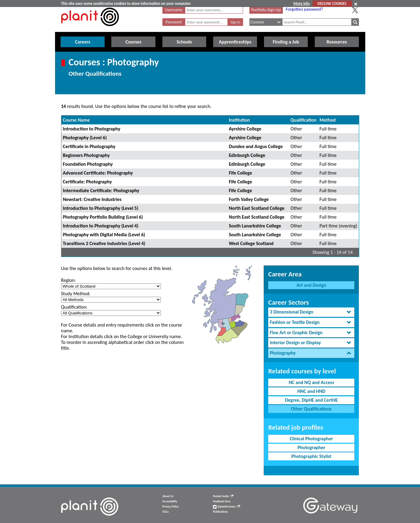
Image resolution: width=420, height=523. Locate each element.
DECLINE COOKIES (332, 3)
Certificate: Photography (87, 182)
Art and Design (311, 285)
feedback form (222, 501)
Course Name (76, 120)
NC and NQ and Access (311, 382)
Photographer (311, 447)
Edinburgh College (247, 155)
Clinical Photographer (311, 439)
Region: (69, 280)
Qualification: (74, 307)
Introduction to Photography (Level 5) (101, 208)
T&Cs (165, 512)
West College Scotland (251, 243)
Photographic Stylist (311, 456)
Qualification (303, 120)
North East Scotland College (257, 208)
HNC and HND (311, 391)
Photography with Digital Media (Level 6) (104, 235)
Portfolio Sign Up (266, 10)
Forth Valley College (249, 199)
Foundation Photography (88, 164)
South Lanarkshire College (255, 226)
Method (327, 120)
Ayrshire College (245, 129)
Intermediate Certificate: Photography (101, 190)
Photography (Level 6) (85, 138)
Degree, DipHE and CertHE (311, 400)
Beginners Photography (86, 155)
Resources (337, 42)
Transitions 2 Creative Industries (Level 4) (104, 243)
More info (302, 3)
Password (174, 22)
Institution (240, 120)
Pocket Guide (223, 496)
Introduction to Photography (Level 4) (101, 226)
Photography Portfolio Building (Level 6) (103, 217)
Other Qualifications (311, 409)
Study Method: (76, 294)
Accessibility (170, 501)
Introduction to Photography (92, 129)
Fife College (241, 173)
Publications (220, 512)
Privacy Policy (171, 507)
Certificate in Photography (89, 146)
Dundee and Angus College (256, 146)
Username (174, 10)
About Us (168, 496)
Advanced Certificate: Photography (98, 173)
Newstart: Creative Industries (92, 199)
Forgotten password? (304, 9)
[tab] (311, 312)
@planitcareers (227, 507)
